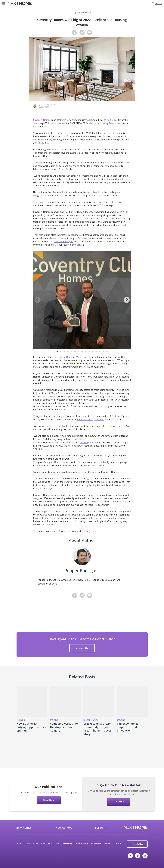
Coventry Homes (42, 120)
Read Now (49, 800)
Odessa (84, 442)
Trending (21, 720)
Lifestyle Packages (63, 241)
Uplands (100, 419)
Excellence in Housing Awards (101, 123)
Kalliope (72, 446)
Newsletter (137, 844)
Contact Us (82, 648)
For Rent (101, 828)
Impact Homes (54, 462)
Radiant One (64, 357)
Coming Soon (81, 843)
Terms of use (32, 843)
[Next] (127, 300)
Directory (68, 843)
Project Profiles (85, 12)
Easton (115, 416)
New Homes (24, 828)
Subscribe (119, 802)
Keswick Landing (86, 419)
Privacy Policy (47, 843)
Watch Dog (81, 357)
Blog (74, 12)
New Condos (64, 828)
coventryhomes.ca (91, 531)
